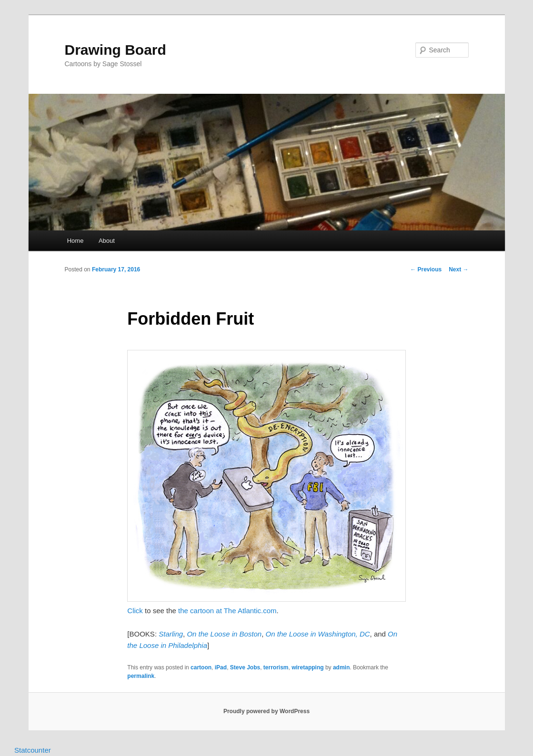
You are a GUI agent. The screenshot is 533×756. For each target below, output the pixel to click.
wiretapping (307, 667)
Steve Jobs (245, 667)
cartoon (201, 667)
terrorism (276, 667)
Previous (426, 269)
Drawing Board (116, 50)
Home (75, 241)
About (107, 241)
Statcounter (33, 750)
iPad (221, 667)
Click (135, 611)
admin (341, 667)
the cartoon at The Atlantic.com (227, 611)
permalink (141, 676)
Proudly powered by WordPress (266, 711)
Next (458, 269)
